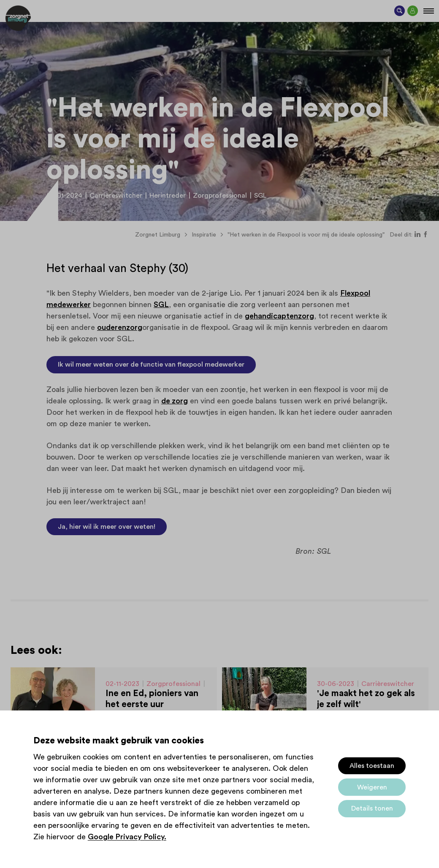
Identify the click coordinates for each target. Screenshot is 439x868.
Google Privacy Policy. (127, 837)
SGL (161, 305)
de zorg (175, 401)
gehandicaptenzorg (279, 316)
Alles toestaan (372, 766)
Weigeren (372, 787)
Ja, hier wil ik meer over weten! (107, 527)
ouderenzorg (120, 327)
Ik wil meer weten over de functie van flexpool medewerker (151, 365)
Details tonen (372, 808)
